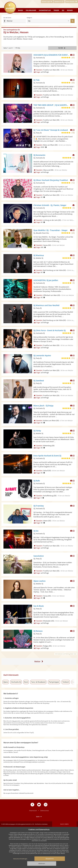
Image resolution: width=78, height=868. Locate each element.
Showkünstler (45, 10)
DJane (6, 682)
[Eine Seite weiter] (39, 662)
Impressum (33, 811)
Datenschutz (45, 811)
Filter (62, 48)
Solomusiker (31, 10)
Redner (70, 10)
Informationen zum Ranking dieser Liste (66, 654)
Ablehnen (42, 863)
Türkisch (66, 682)
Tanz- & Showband (38, 682)
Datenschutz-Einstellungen (20, 859)
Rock (26, 682)
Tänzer (56, 10)
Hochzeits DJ (16, 682)
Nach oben (64, 824)
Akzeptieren (50, 859)
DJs (63, 10)
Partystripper (54, 682)
